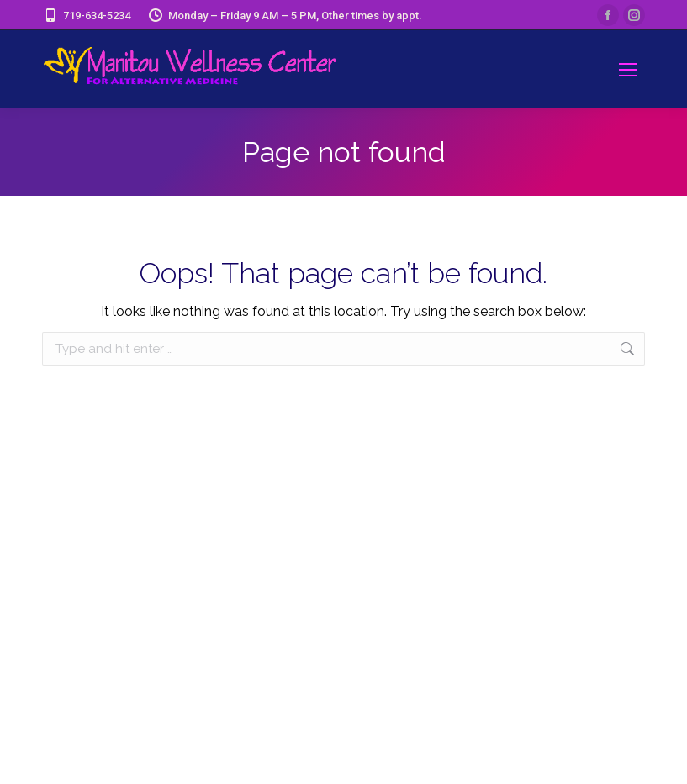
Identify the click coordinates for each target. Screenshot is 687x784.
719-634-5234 (86, 16)
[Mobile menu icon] (628, 70)
